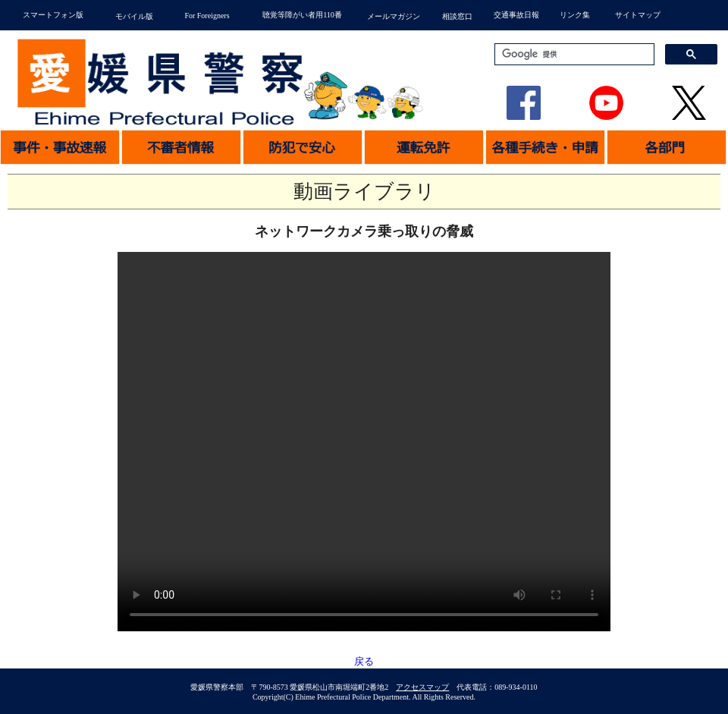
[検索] (573, 55)
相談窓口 (457, 16)
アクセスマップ (422, 687)
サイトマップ (638, 15)
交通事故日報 (516, 15)
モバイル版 (134, 16)
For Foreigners (207, 16)
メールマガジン (394, 16)
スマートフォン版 (53, 15)
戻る (364, 662)
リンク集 (575, 15)
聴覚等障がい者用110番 (302, 15)
